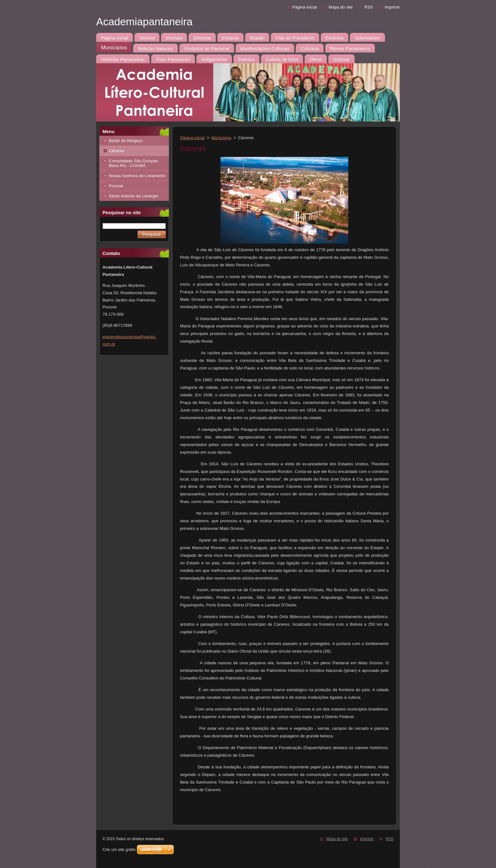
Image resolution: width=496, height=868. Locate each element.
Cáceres (117, 151)
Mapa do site (341, 7)
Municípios (221, 138)
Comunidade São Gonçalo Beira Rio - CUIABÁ (133, 163)
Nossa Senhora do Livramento (137, 176)
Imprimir (392, 7)
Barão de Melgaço (126, 141)
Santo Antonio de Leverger (134, 196)
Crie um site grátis (119, 849)
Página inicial (305, 7)
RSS (369, 7)
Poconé (116, 186)
